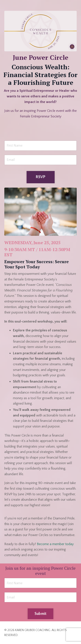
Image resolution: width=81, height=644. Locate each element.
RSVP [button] (41, 177)
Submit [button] (41, 614)
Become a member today (55, 544)
